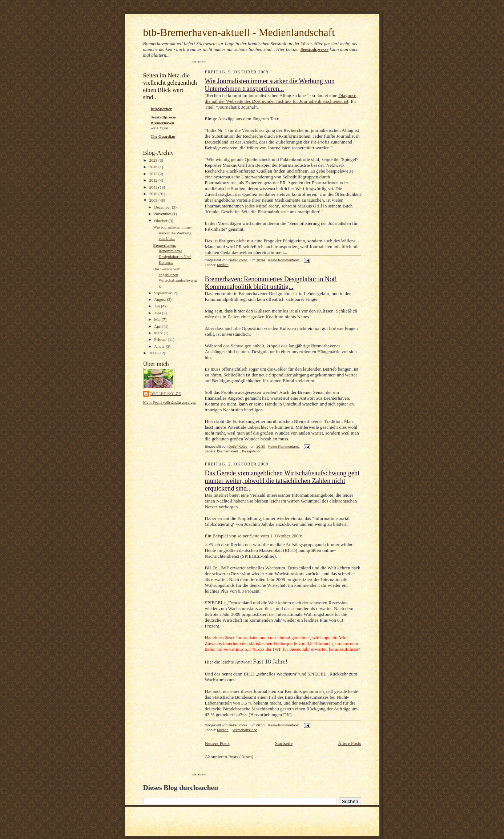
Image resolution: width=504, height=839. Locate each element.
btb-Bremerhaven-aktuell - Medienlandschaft (239, 32)
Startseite (284, 743)
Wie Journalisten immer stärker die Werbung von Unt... (172, 233)
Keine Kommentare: (284, 260)
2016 (154, 167)
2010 (154, 194)
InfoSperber (161, 109)
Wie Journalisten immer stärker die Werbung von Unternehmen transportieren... (270, 85)
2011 (154, 187)
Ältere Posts (349, 743)
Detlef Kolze (166, 394)
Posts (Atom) (241, 757)
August (160, 299)
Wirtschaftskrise (245, 730)
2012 (154, 180)
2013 (154, 174)
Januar (160, 346)
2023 (154, 160)
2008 (154, 353)
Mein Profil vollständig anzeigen (170, 402)
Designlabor (251, 451)
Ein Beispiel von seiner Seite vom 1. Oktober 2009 (253, 536)
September (163, 293)
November (163, 214)
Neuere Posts (217, 743)
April (159, 326)
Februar (161, 339)
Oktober (161, 221)
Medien (223, 265)
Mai (158, 319)
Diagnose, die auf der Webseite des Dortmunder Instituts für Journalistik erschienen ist (281, 98)
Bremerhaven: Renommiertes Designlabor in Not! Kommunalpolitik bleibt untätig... (271, 283)
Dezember (163, 207)
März (159, 333)
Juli (158, 306)
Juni (158, 313)
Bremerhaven (227, 451)
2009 (154, 200)
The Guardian (163, 136)
